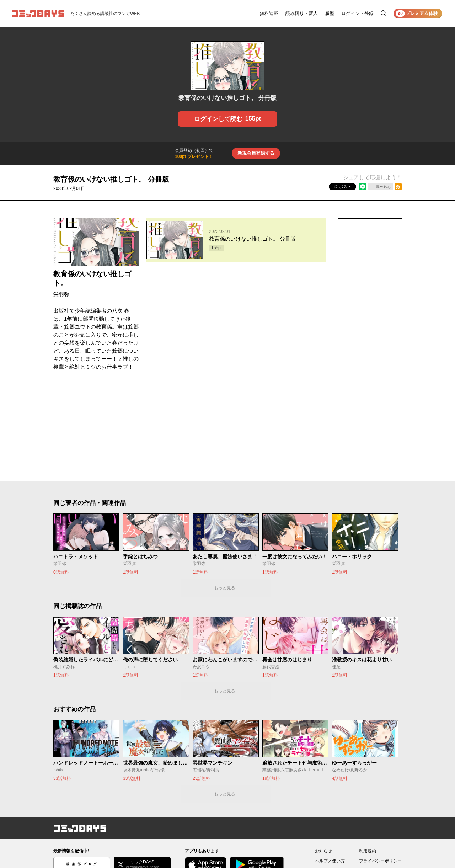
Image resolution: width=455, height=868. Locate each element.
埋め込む (384, 187)
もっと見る (225, 496)
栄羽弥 (61, 294)
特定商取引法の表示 (378, 789)
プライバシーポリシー (380, 769)
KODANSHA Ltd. (143, 844)
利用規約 (368, 759)
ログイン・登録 (357, 13)
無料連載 (269, 13)
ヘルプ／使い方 (330, 769)
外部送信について (376, 779)
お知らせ (323, 759)
